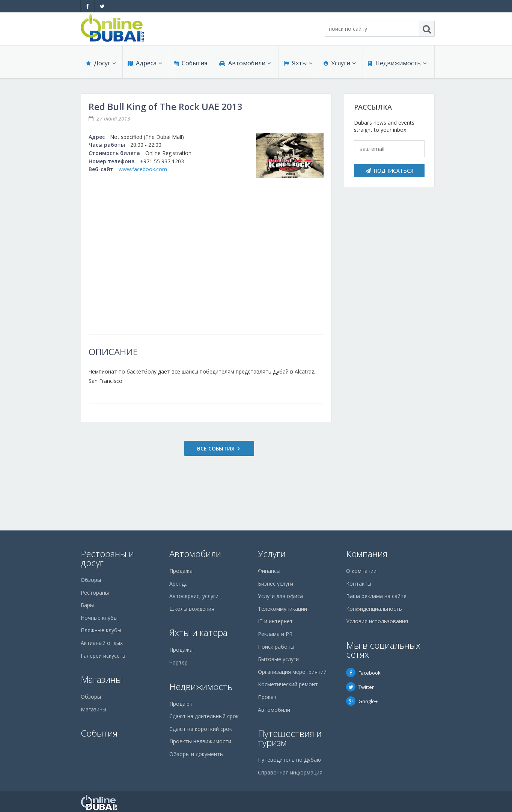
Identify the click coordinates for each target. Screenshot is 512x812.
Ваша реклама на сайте (376, 596)
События (190, 65)
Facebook (363, 673)
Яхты (298, 65)
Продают (181, 704)
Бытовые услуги (278, 659)
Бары (87, 605)
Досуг (101, 65)
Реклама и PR (275, 634)
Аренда (178, 584)
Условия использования (377, 621)
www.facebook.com (143, 169)
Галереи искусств (103, 656)
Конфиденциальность (374, 609)
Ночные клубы (99, 618)
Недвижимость (397, 65)
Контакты (359, 584)
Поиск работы (276, 647)
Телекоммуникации (282, 609)
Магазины (101, 679)
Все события (203, 448)
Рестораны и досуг (107, 558)
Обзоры (91, 580)
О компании (361, 571)
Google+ (362, 701)
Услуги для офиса (280, 596)
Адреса (145, 65)
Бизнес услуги (276, 584)
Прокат (267, 697)
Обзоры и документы (197, 754)
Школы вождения (192, 609)
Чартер (178, 662)
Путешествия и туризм (290, 738)
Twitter (360, 687)
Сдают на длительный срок (204, 716)
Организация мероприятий (292, 672)
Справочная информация (290, 772)
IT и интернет (275, 621)
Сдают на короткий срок (201, 729)
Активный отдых (102, 643)
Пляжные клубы (101, 630)
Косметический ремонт (288, 684)
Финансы (269, 571)
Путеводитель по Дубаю (289, 760)
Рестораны (95, 593)
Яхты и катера (198, 632)
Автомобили (245, 65)
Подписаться (389, 171)
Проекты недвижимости (200, 741)
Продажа (181, 571)
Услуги (340, 65)
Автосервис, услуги (194, 596)
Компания (367, 554)
